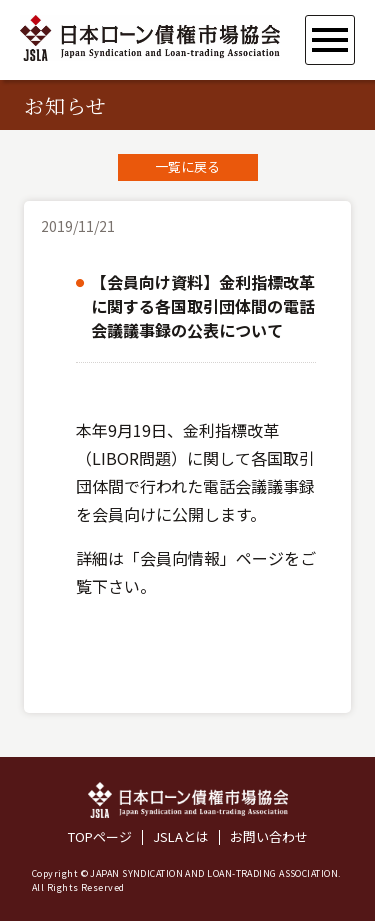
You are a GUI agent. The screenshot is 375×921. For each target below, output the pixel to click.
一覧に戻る (187, 166)
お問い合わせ (269, 837)
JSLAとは (181, 837)
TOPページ (100, 837)
